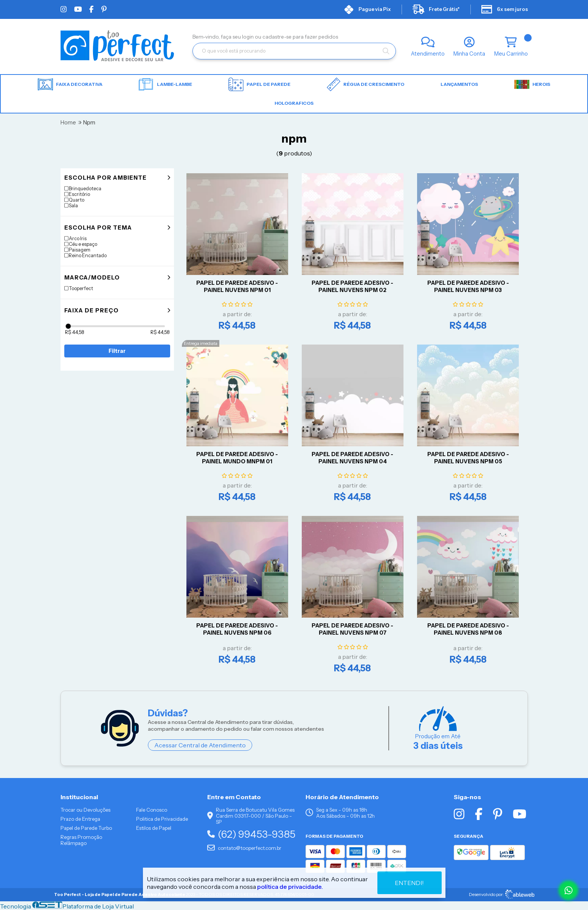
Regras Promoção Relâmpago (81, 840)
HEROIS (532, 84)
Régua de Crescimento (365, 84)
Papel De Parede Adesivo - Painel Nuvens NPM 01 (237, 287)
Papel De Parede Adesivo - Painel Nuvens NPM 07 (352, 629)
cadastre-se (278, 37)
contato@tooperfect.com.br (244, 848)
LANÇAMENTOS (459, 84)
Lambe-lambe (165, 84)
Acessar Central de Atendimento (200, 745)
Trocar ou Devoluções (85, 810)
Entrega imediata (201, 343)
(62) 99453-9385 (251, 834)
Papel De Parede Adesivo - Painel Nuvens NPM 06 (237, 629)
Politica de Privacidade (162, 819)
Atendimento (428, 54)
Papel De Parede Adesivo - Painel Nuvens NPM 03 (468, 287)
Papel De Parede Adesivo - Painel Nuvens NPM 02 (352, 287)
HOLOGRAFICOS (294, 103)
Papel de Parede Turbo (86, 828)
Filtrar (117, 351)
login (248, 37)
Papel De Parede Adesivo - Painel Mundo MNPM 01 (237, 458)
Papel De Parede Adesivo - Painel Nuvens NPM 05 (468, 458)
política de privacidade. (290, 886)
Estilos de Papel (154, 828)
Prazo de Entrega (80, 819)
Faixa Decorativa (70, 85)
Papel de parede (259, 84)
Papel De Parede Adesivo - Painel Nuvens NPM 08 (468, 629)
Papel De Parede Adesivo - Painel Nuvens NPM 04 (352, 458)
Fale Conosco (152, 810)
